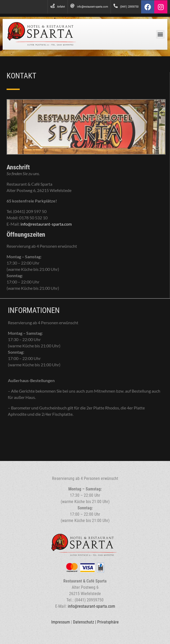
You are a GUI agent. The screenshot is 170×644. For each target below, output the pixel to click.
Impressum (61, 622)
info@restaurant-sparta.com (46, 224)
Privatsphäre (108, 622)
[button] (160, 34)
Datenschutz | (85, 622)
